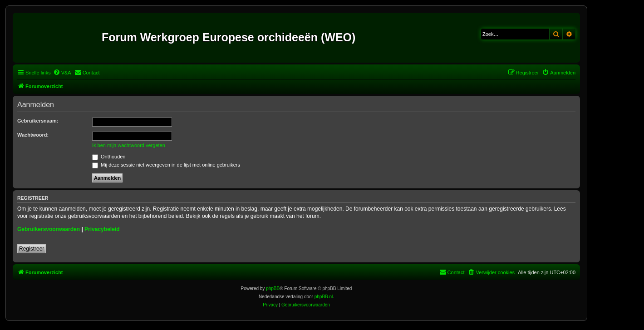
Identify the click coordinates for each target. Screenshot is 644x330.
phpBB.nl (324, 297)
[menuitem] (62, 73)
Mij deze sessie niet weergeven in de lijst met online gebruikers (166, 165)
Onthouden (109, 157)
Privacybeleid (102, 229)
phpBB (273, 288)
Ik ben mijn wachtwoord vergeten (129, 145)
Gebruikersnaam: (38, 121)
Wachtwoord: (33, 135)
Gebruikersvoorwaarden (49, 229)
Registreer (32, 249)
